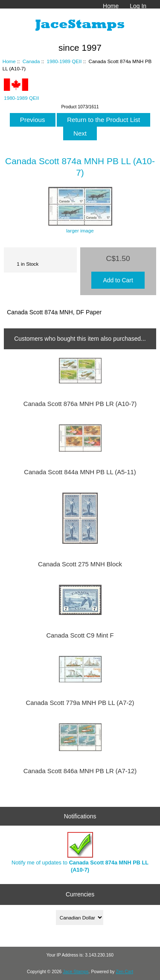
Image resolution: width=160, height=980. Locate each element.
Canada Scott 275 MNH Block (80, 564)
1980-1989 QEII (64, 61)
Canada (31, 61)
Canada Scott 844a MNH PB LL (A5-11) (80, 472)
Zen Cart (124, 972)
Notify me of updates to (80, 852)
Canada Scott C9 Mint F (80, 635)
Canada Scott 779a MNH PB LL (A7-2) (80, 703)
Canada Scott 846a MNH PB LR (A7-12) (80, 771)
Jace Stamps (76, 972)
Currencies (80, 894)
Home (111, 6)
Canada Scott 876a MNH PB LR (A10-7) (80, 404)
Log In (138, 6)
